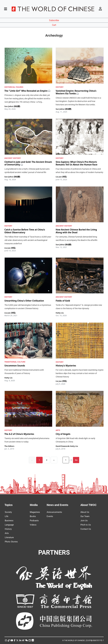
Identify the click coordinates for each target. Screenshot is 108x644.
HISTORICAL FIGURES (14, 87)
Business (9, 521)
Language (9, 525)
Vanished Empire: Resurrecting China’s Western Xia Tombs (76, 92)
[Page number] (66, 460)
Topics (9, 505)
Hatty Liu (60, 313)
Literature (9, 537)
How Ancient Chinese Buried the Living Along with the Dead (76, 231)
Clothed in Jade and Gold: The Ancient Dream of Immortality (28, 163)
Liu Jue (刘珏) (61, 177)
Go (76, 460)
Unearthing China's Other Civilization (24, 301)
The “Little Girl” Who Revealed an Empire (26, 91)
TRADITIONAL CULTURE (15, 362)
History (8, 529)
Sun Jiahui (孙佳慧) (12, 106)
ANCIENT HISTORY (13, 158)
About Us (85, 512)
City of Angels (63, 434)
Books (33, 516)
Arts (7, 533)
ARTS (58, 430)
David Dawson (62, 446)
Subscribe (54, 20)
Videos (33, 525)
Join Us (84, 521)
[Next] (54, 460)
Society (8, 512)
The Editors (9, 446)
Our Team (85, 516)
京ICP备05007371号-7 (95, 640)
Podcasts (34, 521)
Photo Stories (11, 542)
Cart (54, 25)
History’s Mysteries (66, 366)
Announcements (54, 512)
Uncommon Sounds (15, 366)
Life (7, 516)
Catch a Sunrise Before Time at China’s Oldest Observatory (25, 231)
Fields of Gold (63, 301)
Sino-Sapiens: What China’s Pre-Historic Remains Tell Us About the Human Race (76, 163)
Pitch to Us (86, 525)
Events (50, 516)
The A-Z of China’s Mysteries (19, 434)
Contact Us (86, 529)
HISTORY (60, 87)
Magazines (35, 512)
